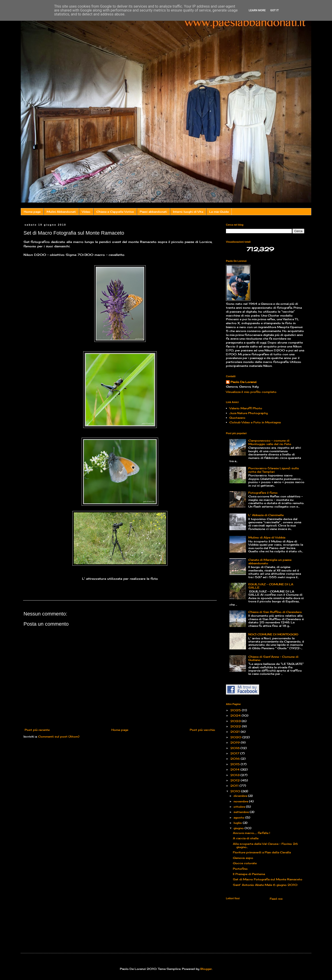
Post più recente (37, 730)
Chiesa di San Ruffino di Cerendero (275, 612)
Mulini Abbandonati (61, 212)
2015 (236, 764)
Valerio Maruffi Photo (246, 408)
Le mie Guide (219, 212)
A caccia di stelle (246, 838)
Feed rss (276, 899)
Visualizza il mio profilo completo (251, 392)
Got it (274, 10)
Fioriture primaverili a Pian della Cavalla (262, 852)
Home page (32, 212)
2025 (236, 710)
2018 (235, 748)
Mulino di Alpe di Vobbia (267, 537)
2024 (236, 716)
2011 (235, 786)
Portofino (240, 869)
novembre (241, 801)
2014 (235, 769)
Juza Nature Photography (249, 413)
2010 (236, 791)
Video (86, 212)
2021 (236, 732)
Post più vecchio (202, 730)
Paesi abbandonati (153, 212)
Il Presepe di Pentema (249, 874)
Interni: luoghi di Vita (188, 212)
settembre (242, 812)
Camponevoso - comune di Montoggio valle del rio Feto (270, 442)
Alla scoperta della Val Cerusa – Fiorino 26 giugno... (265, 845)
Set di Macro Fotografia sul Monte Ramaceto (268, 879)
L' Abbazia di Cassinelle (266, 515)
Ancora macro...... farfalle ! (251, 833)
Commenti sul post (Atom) (59, 736)
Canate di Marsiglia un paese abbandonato (270, 561)
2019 (236, 742)
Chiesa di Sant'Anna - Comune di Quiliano (273, 658)
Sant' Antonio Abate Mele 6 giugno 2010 (265, 885)
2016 (236, 759)
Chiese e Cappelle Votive (115, 212)
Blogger (206, 969)
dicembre (241, 796)
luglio (238, 823)
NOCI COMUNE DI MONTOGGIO (273, 634)
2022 (236, 726)
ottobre (240, 807)
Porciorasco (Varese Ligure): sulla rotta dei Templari (273, 470)
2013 (235, 775)
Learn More (257, 10)
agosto (239, 817)
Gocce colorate (245, 863)
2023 (236, 721)
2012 (236, 780)
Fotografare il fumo (263, 493)
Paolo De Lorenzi (243, 382)
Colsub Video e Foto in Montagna (255, 422)
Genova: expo (243, 858)
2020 (236, 737)
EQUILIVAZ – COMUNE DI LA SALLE (271, 586)
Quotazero (237, 418)
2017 (235, 753)
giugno (239, 828)
